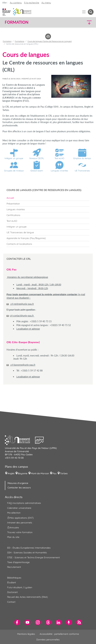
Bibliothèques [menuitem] (14, 578)
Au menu (46, 3)
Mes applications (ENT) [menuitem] (20, 518)
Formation (7, 41)
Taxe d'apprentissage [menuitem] (18, 562)
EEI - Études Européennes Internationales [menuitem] (29, 548)
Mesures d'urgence (18, 483)
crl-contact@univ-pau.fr (22, 316)
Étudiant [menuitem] (12, 582)
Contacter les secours (19, 488)
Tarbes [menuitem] (64, 473)
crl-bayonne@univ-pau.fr (23, 365)
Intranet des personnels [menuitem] (20, 523)
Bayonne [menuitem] (23, 473)
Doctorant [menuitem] (12, 592)
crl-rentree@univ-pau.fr (22, 304)
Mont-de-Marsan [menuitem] (40, 473)
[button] (83, 22)
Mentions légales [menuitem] (26, 634)
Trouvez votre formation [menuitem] (20, 532)
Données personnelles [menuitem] (48, 640)
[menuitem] (48, 198)
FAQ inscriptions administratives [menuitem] (24, 503)
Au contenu (16, 3)
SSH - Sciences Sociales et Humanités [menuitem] (27, 553)
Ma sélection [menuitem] (14, 513)
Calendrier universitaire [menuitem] (19, 508)
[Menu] (84, 12)
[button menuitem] (91, 12)
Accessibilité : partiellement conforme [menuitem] (59, 634)
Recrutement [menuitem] (14, 567)
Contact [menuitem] (11, 602)
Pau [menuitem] (54, 473)
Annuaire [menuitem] (13, 528)
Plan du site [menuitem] (13, 537)
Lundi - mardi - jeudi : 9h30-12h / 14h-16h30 (39, 285)
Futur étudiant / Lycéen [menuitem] (20, 587)
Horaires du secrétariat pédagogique (27, 277)
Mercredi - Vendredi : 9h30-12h (32, 288)
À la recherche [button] (32, 3)
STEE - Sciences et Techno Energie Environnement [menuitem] (34, 557)
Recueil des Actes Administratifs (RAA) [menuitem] (27, 597)
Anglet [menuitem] (11, 473)
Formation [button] (17, 22)
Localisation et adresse (28, 329)
